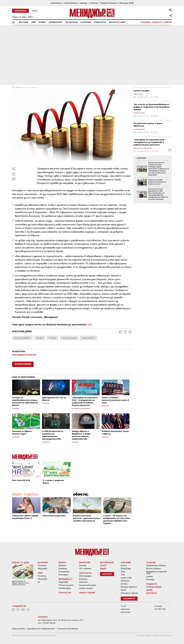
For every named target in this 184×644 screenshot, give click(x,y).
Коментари (19, 64)
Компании (63, 569)
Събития (168, 22)
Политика (42, 565)
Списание (145, 22)
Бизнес (42, 22)
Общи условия (18, 629)
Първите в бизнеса (109, 3)
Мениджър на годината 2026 (157, 573)
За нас (123, 606)
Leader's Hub (126, 578)
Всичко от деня (117, 22)
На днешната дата (88, 585)
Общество (42, 569)
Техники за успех (66, 585)
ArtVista (124, 584)
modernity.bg (56, 3)
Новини (150, 576)
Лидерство (63, 582)
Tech (123, 575)
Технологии (71, 22)
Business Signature (129, 587)
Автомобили (107, 562)
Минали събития (153, 569)
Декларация (126, 612)
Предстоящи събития (156, 565)
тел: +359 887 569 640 (47, 623)
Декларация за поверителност (41, 629)
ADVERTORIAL (142, 158)
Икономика (63, 575)
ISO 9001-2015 (160, 609)
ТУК (89, 324)
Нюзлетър (107, 574)
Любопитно (100, 22)
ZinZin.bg (94, 3)
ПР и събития (85, 569)
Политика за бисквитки (68, 629)
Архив (123, 590)
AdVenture (125, 581)
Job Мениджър (65, 588)
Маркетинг (86, 22)
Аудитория (125, 609)
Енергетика (64, 572)
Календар (150, 580)
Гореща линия (154, 587)
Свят (34, 22)
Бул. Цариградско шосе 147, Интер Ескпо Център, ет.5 (61, 620)
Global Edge (126, 569)
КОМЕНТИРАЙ (23, 364)
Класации (83, 579)
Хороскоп (83, 582)
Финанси (62, 565)
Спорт (103, 565)
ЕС (39, 582)
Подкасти (157, 22)
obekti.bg (83, 3)
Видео (103, 569)
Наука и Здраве (87, 593)
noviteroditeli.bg (70, 3)
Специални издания (129, 593)
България (24, 22)
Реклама (83, 565)
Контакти (151, 593)
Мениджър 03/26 (127, 3)
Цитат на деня (86, 588)
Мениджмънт (56, 22)
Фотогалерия (85, 576)
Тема (123, 572)
